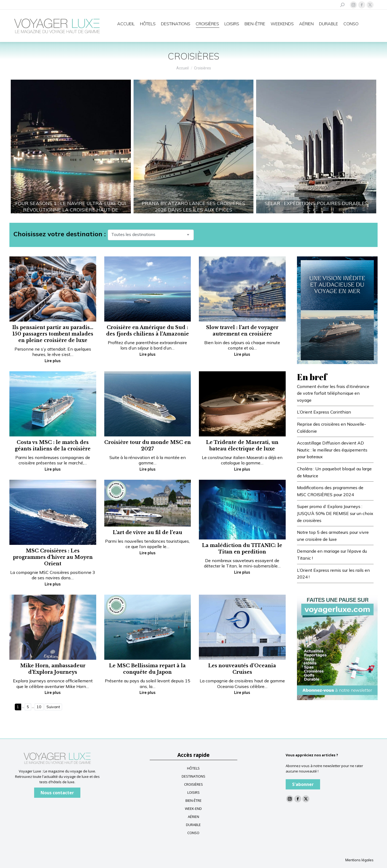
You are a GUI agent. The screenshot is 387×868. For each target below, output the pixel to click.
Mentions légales (359, 860)
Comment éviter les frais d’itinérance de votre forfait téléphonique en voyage (333, 393)
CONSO (193, 833)
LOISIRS (193, 792)
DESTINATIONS (193, 776)
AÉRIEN (193, 817)
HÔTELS (193, 768)
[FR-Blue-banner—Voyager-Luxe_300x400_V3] (337, 310)
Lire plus (53, 361)
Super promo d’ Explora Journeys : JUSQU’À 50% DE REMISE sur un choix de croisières (335, 513)
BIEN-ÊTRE (193, 800)
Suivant (53, 707)
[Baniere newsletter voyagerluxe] (337, 646)
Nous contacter (57, 793)
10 (39, 707)
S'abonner (303, 784)
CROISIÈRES (193, 784)
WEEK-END (193, 809)
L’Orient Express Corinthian (324, 412)
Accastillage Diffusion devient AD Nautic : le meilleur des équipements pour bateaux (332, 450)
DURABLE (193, 825)
